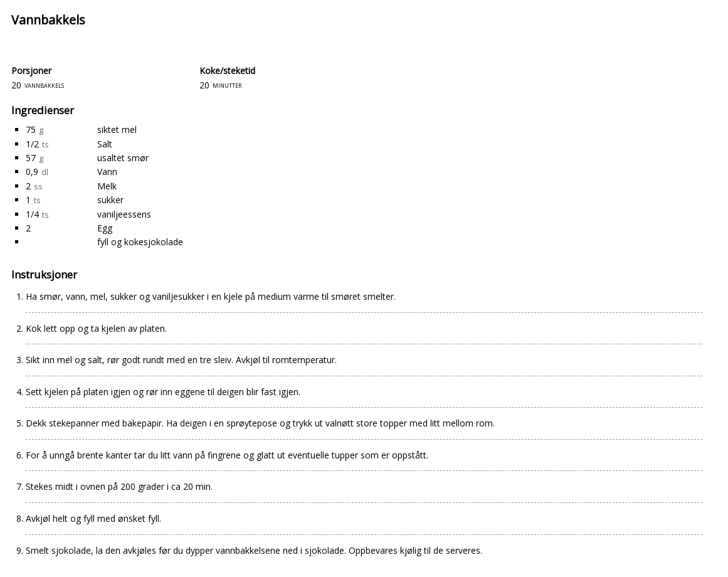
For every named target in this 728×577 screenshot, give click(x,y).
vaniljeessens (124, 214)
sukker (110, 200)
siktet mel (117, 130)
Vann (107, 172)
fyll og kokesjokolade (140, 242)
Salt (105, 144)
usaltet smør (123, 158)
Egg (105, 228)
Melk (107, 186)
